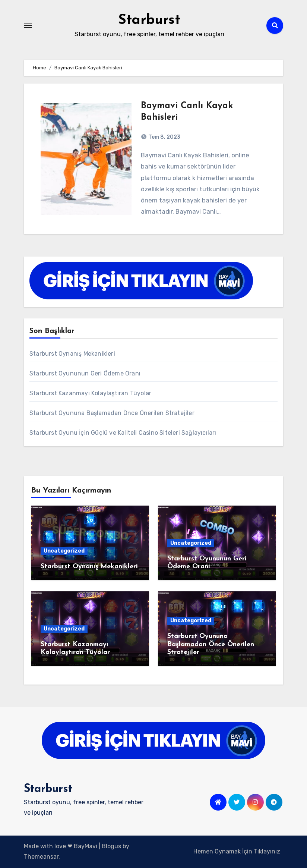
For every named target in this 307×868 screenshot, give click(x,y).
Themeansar (41, 857)
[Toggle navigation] (28, 25)
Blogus (111, 846)
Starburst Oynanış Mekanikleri (72, 354)
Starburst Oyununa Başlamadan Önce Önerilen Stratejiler (112, 413)
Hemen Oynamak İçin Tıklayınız (237, 851)
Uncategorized (64, 551)
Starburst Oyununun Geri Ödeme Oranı (85, 373)
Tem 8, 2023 (164, 137)
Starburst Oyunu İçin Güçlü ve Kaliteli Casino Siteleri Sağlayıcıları (123, 433)
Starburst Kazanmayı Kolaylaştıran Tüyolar (90, 393)
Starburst (149, 20)
